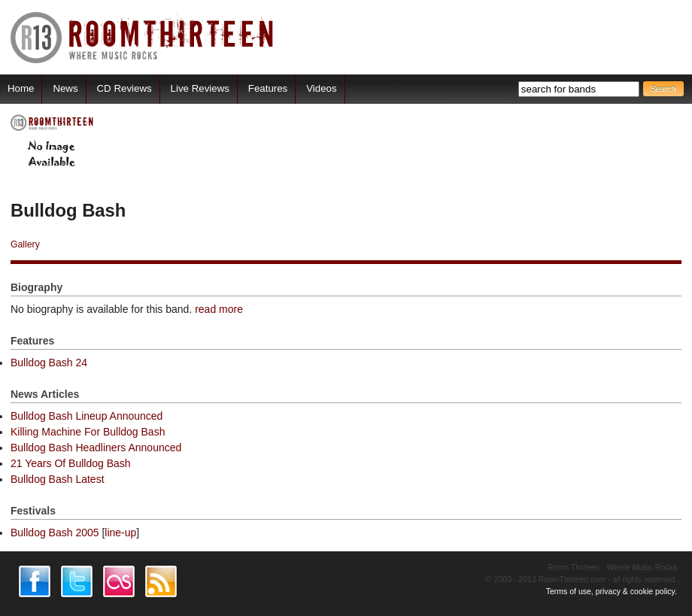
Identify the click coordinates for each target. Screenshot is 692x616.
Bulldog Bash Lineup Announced (86, 416)
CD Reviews (124, 88)
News (65, 88)
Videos (321, 88)
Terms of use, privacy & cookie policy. (612, 591)
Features (268, 88)
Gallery (25, 244)
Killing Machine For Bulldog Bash (88, 432)
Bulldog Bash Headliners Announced (96, 448)
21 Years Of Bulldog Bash (71, 463)
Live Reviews (200, 88)
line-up (120, 533)
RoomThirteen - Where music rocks (143, 37)
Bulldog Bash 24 (49, 363)
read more (219, 309)
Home (21, 88)
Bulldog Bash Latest (58, 479)
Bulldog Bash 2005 (55, 533)
